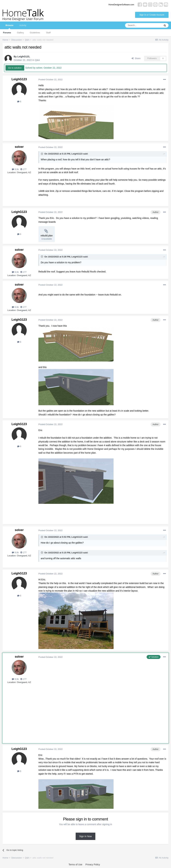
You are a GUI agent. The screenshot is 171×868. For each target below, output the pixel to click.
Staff (48, 33)
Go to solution (15, 68)
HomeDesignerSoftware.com (121, 5)
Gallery (20, 33)
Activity (23, 25)
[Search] (143, 25)
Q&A (37, 60)
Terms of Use (75, 864)
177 (23, 169)
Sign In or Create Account (152, 15)
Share (136, 58)
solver (19, 147)
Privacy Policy (93, 864)
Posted (51, 79)
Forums (7, 33)
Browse (9, 27)
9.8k (15, 169)
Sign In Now (85, 836)
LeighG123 (23, 57)
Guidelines (35, 33)
